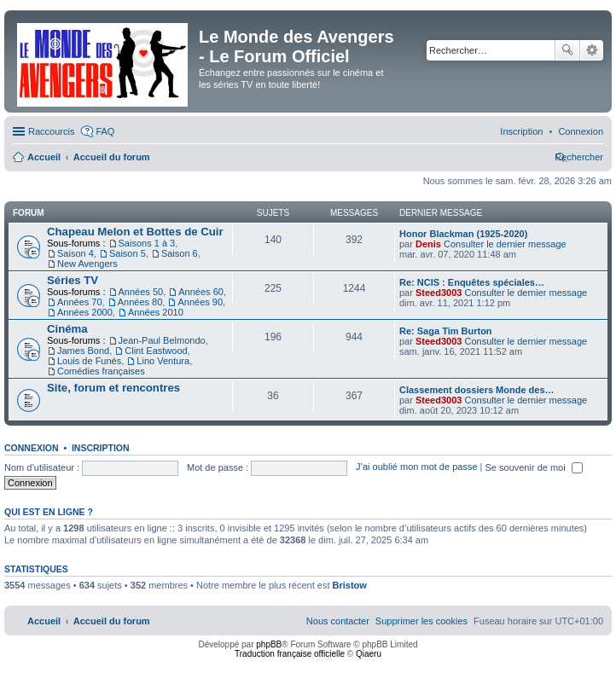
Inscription (101, 448)
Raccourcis (51, 131)
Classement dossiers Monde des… (477, 390)
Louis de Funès (89, 361)
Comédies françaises (101, 371)
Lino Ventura (163, 361)
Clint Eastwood (156, 351)
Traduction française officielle (290, 654)
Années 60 (201, 292)
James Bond (83, 351)
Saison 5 (128, 253)
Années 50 (141, 292)
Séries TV (73, 280)
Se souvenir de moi (534, 467)
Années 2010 (156, 312)
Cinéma (67, 329)
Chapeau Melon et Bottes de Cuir (135, 232)
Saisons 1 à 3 (147, 243)
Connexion (32, 448)
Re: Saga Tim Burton (446, 331)
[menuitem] (581, 131)
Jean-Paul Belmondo (162, 340)
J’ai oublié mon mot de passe (416, 467)
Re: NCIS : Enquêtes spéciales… (472, 282)
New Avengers (87, 264)
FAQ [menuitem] (105, 131)
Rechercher (567, 50)
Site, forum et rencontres (113, 388)
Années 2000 (85, 312)
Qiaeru (369, 654)
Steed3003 (439, 293)
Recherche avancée (592, 50)
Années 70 (80, 302)
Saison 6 (180, 253)
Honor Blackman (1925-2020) (463, 234)
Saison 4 (76, 253)
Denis (428, 244)
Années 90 (200, 302)
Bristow (350, 585)
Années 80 (140, 302)
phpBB (269, 644)
